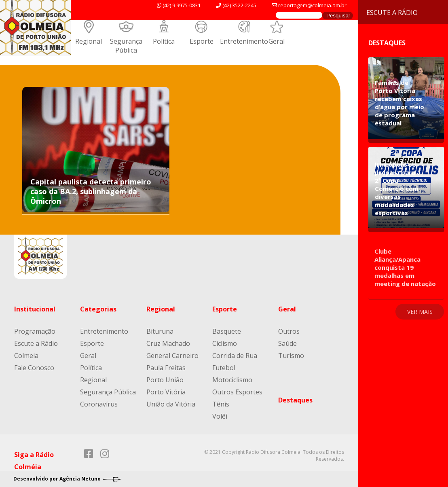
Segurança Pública (126, 46)
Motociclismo (232, 380)
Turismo (291, 356)
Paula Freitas (166, 368)
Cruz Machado (168, 343)
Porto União (165, 380)
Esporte (202, 41)
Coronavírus (99, 404)
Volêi (220, 416)
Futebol (224, 368)
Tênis (221, 404)
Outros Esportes (237, 392)
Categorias (98, 309)
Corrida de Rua (235, 356)
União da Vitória (171, 404)
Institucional (35, 309)
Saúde (287, 343)
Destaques (295, 400)
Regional (89, 41)
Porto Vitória (166, 392)
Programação (35, 331)
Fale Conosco (34, 368)
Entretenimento (244, 41)
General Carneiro (172, 356)
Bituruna (160, 331)
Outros (289, 331)
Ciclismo (225, 343)
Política (164, 41)
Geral (277, 41)
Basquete (227, 331)
